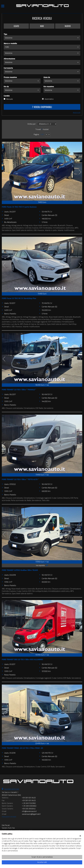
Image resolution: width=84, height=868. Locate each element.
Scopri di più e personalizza (42, 857)
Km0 (42, 26)
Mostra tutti (77, 113)
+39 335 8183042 (29, 809)
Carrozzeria (8, 68)
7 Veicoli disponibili (42, 107)
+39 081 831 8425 (29, 798)
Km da (6, 87)
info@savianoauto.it (29, 811)
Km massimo (49, 87)
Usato (16, 26)
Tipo (5, 34)
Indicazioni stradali (9, 817)
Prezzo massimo (10, 77)
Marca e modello (10, 44)
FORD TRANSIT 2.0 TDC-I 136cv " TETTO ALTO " (20, 480)
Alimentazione (9, 59)
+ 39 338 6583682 (29, 806)
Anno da (47, 77)
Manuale (10, 99)
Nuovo (68, 26)
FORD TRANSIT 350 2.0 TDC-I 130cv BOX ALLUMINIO (22, 660)
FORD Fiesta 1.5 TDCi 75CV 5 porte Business (19, 207)
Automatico (49, 99)
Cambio (7, 96)
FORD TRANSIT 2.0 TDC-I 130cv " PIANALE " (19, 390)
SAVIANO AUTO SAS (12, 789)
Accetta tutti (42, 862)
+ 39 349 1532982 (29, 803)
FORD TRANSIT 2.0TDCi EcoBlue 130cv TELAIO (20, 570)
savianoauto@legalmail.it (31, 814)
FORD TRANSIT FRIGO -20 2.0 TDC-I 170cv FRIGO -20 (22, 748)
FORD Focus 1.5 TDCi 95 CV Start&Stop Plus (19, 298)
